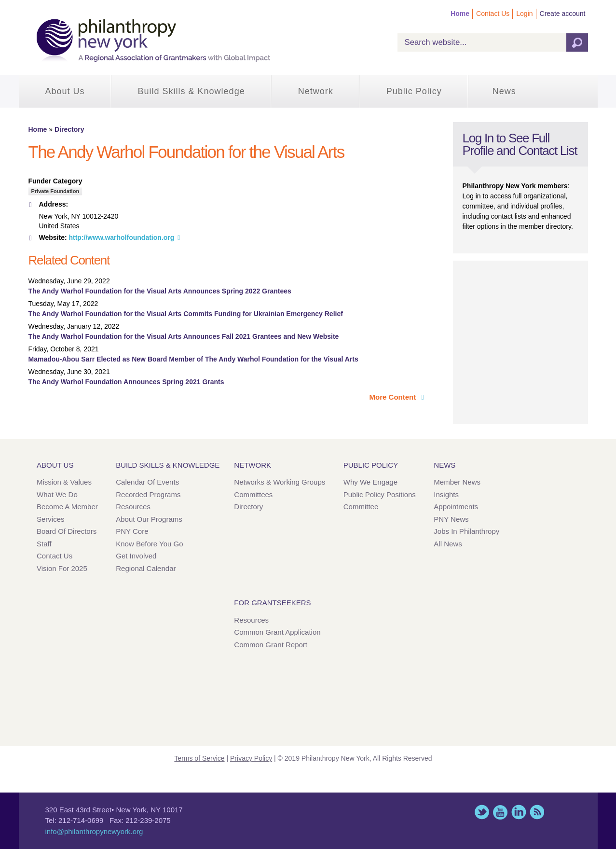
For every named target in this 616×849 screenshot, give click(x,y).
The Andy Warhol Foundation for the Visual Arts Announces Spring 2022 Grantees (160, 291)
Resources (133, 507)
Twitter (482, 812)
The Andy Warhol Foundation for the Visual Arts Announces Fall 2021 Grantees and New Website (184, 336)
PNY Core (132, 531)
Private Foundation (55, 191)
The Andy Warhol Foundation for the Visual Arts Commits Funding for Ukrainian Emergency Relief (186, 314)
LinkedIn (519, 812)
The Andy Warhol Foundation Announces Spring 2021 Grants (126, 382)
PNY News (451, 519)
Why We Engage (370, 482)
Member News (457, 482)
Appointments (456, 507)
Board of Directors (67, 531)
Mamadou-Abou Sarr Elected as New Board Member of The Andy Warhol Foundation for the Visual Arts (193, 359)
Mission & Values (64, 482)
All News (448, 544)
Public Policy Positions (380, 494)
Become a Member (67, 507)
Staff (44, 544)
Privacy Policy (251, 758)
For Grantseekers (272, 603)
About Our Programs (149, 519)
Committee (361, 507)
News (504, 91)
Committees (253, 494)
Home (460, 14)
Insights (446, 494)
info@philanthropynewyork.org (94, 831)
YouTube (500, 812)
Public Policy (414, 91)
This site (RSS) (537, 812)
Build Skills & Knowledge (192, 91)
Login (524, 14)
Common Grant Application (277, 632)
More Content (394, 397)
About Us (65, 91)
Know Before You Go (149, 544)
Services (51, 519)
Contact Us (493, 14)
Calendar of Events (147, 482)
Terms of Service (199, 758)
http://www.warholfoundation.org (121, 237)
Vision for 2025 (62, 568)
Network (316, 91)
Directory (69, 129)
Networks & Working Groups (280, 482)
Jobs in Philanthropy (466, 531)
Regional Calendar (146, 568)
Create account (563, 14)
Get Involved (136, 556)
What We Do (57, 494)
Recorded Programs (148, 494)
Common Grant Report (271, 645)
